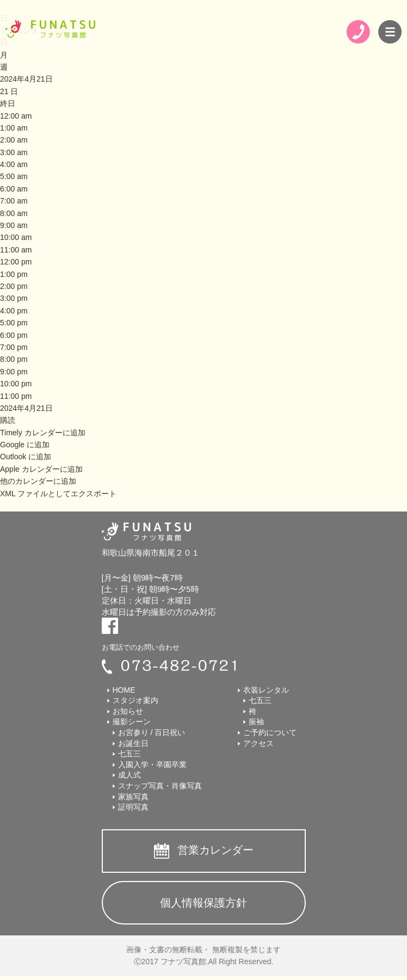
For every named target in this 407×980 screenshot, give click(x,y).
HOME (124, 690)
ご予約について (270, 732)
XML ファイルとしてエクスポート (58, 494)
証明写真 (133, 807)
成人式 (129, 775)
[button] (8, 420)
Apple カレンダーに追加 (41, 469)
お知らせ (128, 711)
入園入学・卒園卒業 (152, 765)
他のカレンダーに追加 (38, 481)
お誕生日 (133, 743)
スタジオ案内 (135, 700)
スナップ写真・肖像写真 (160, 786)
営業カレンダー (215, 850)
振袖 (256, 722)
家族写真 (133, 797)
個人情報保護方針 (203, 903)
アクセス (258, 743)
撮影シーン (132, 722)
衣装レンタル (266, 690)
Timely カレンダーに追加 (43, 433)
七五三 (129, 754)
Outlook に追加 (26, 457)
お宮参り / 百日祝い (152, 732)
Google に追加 (25, 445)
